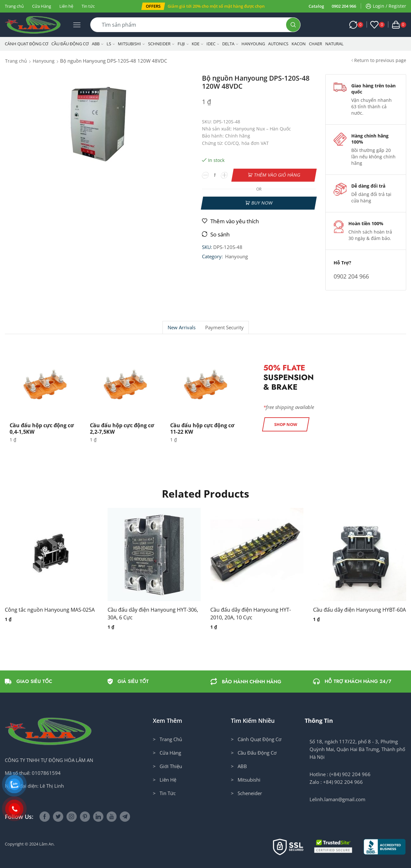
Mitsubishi (131, 44)
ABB (98, 44)
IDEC (213, 44)
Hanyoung (253, 44)
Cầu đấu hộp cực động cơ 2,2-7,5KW (122, 428)
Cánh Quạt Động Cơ (26, 44)
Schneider (161, 44)
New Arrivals (182, 328)
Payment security (224, 328)
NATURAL (334, 44)
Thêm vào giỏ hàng (277, 175)
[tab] (181, 328)
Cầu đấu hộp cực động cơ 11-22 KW (202, 428)
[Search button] (293, 25)
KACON (299, 44)
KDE (197, 44)
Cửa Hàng (42, 6)
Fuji (183, 44)
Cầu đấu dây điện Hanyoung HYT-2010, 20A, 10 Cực (251, 614)
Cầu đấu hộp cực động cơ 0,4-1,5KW (42, 428)
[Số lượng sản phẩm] (215, 175)
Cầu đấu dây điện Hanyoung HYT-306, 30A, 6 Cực (153, 614)
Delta (230, 44)
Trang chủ (14, 6)
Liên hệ (66, 6)
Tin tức (88, 6)
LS (111, 44)
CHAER (315, 44)
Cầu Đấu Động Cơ (70, 44)
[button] (153, 6)
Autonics (278, 44)
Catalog (316, 6)
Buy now (262, 203)
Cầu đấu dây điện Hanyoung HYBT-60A (359, 610)
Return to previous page (380, 60)
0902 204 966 (344, 6)
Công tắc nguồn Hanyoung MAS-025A (50, 610)
